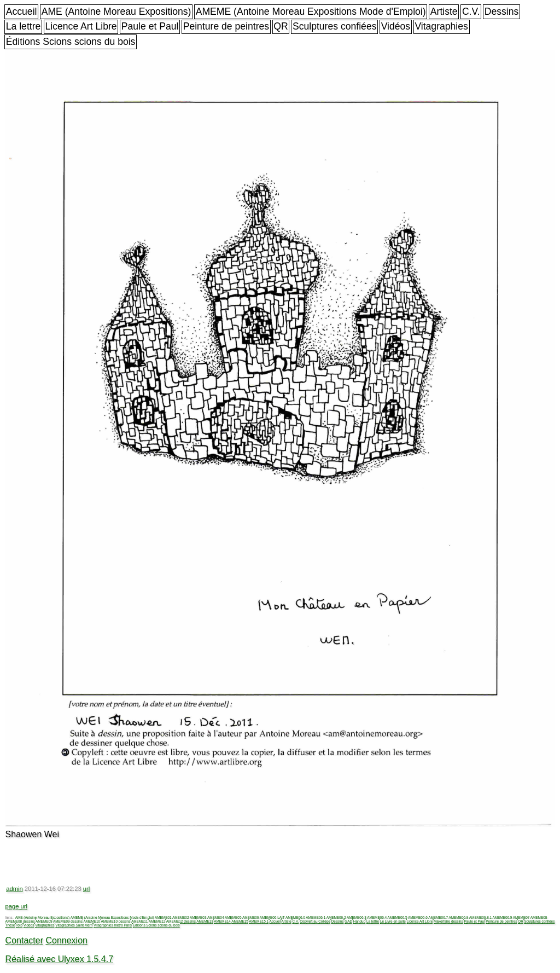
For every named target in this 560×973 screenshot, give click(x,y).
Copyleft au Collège (315, 921)
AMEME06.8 (459, 917)
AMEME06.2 (336, 917)
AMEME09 (44, 921)
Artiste (444, 11)
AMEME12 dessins (181, 921)
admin (14, 889)
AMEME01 (163, 917)
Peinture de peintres (226, 26)
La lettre (24, 26)
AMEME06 (251, 917)
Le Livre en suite (393, 921)
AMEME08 (539, 917)
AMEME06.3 (357, 917)
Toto (19, 925)
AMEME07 (521, 917)
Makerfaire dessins (448, 921)
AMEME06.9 (502, 917)
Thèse (10, 925)
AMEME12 (157, 921)
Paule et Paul (150, 26)
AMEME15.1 (259, 921)
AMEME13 (205, 921)
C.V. (471, 11)
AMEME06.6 (418, 917)
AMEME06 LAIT (272, 917)
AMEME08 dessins (20, 921)
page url (16, 906)
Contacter (24, 940)
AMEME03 (198, 917)
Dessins (502, 11)
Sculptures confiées (335, 26)
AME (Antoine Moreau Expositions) (116, 11)
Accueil (22, 11)
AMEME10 (92, 921)
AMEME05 (233, 917)
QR (281, 26)
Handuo (359, 921)
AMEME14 (222, 921)
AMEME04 (216, 917)
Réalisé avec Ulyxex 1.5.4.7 (59, 959)
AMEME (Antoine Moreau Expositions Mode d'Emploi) (311, 11)
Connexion (66, 940)
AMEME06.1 (316, 917)
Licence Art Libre (81, 26)
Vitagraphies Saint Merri (74, 925)
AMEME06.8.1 (480, 917)
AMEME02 (181, 917)
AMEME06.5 (398, 917)
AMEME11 (140, 921)
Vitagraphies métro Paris (113, 925)
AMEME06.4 (377, 917)
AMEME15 (240, 921)
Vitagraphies (441, 26)
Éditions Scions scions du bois (71, 42)
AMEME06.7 (438, 917)
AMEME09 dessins (68, 921)
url (86, 889)
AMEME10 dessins (115, 921)
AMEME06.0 (295, 917)
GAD (348, 921)
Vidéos (396, 26)
